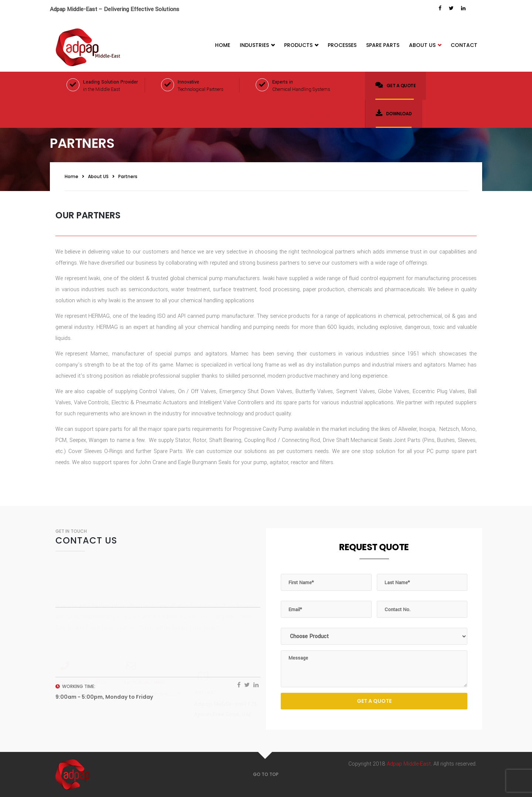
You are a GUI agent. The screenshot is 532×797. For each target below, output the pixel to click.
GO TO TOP (266, 774)
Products (301, 45)
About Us (425, 45)
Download (394, 113)
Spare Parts (383, 45)
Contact (464, 45)
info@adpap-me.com (152, 671)
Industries (257, 45)
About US (98, 176)
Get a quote (395, 85)
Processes (342, 45)
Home (223, 45)
